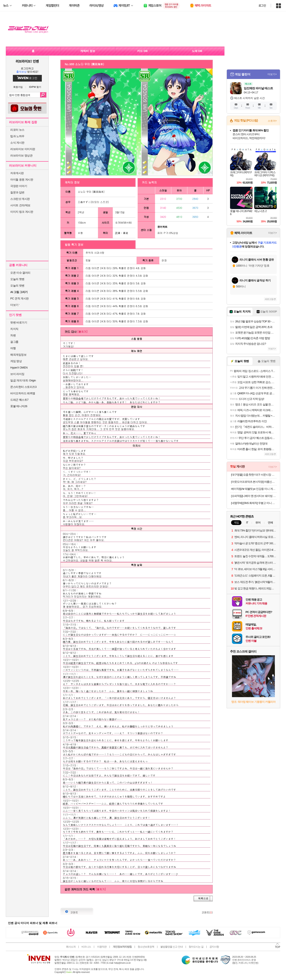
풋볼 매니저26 (19, 406)
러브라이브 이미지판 (23, 149)
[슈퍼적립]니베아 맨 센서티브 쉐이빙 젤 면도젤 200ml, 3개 (254, 496)
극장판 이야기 (19, 186)
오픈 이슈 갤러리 (20, 273)
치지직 (14, 329)
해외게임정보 (18, 355)
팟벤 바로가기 (19, 322)
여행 (13, 348)
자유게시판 (17, 173)
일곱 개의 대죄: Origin (23, 380)
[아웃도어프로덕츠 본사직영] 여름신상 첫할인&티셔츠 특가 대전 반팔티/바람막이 (254, 482)
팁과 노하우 (17, 136)
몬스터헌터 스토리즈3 (23, 387)
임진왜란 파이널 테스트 (258, 88)
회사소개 (71, 947)
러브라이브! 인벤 (27, 61)
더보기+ (272, 74)
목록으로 (203, 898)
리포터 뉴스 (17, 130)
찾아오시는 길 (196, 947)
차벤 (13, 335)
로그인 (262, 6)
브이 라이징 (17, 374)
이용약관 (102, 947)
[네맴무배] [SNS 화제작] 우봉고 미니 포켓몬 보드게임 (254, 503)
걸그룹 (14, 342)
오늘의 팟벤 (17, 286)
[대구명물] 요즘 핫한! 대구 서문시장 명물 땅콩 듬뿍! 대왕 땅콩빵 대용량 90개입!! (254, 475)
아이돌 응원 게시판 (22, 180)
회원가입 (18, 87)
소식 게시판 (17, 143)
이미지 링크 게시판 (22, 212)
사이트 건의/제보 (20, 205)
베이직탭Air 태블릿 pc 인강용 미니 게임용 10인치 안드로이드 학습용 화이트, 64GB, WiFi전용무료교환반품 (254, 489)
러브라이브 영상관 (21, 155)
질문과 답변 (17, 192)
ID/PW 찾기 (35, 87)
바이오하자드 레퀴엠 (23, 393)
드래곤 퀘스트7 (19, 400)
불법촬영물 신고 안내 (172, 947)
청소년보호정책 (146, 947)
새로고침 (269, 299)
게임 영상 (16, 361)
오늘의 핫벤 (17, 279)
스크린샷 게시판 (20, 199)
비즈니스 (86, 947)
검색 (43, 95)
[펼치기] (82, 331)
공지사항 (214, 947)
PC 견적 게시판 (20, 298)
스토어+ (272, 121)
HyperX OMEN (19, 368)
